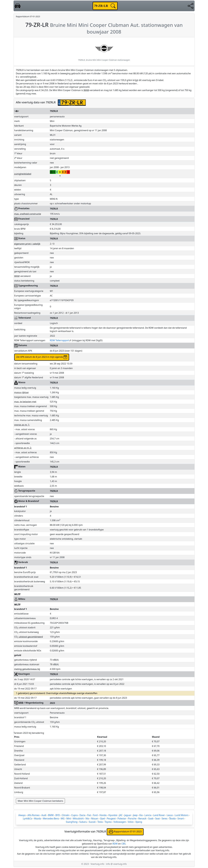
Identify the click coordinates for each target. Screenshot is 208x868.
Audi (44, 815)
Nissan (95, 818)
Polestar (122, 818)
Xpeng (139, 822)
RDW (115, 844)
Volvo (131, 822)
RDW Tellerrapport (61, 340)
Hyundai (113, 815)
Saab (151, 818)
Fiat (89, 815)
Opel (103, 818)
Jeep (135, 815)
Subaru (83, 822)
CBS (123, 844)
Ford (95, 815)
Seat (158, 818)
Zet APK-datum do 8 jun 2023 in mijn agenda (42, 357)
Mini (69, 818)
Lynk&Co (28, 818)
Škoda (173, 818)
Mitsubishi (78, 818)
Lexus (170, 815)
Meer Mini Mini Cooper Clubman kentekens (40, 801)
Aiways (22, 815)
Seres (164, 818)
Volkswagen (120, 822)
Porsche (132, 818)
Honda (103, 815)
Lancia (148, 815)
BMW (51, 815)
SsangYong (72, 822)
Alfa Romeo (34, 815)
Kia (141, 815)
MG (63, 818)
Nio (87, 818)
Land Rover (159, 815)
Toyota (108, 822)
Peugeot (111, 818)
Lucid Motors (181, 815)
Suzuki (92, 822)
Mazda (38, 818)
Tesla (100, 822)
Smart (181, 818)
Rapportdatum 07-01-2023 (125, 832)
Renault (142, 818)
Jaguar (128, 815)
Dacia (82, 815)
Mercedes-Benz (51, 818)
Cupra (74, 815)
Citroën (66, 815)
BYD (58, 815)
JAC (121, 815)
